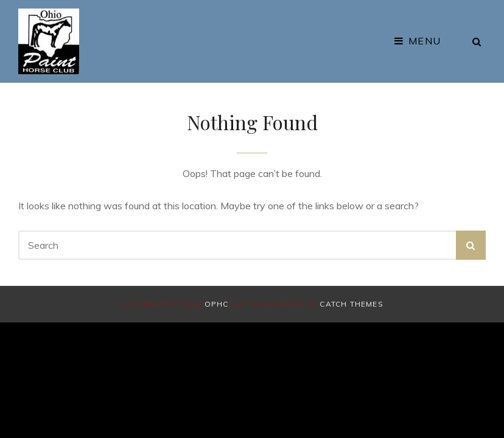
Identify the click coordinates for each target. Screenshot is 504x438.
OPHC (217, 304)
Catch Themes (351, 304)
